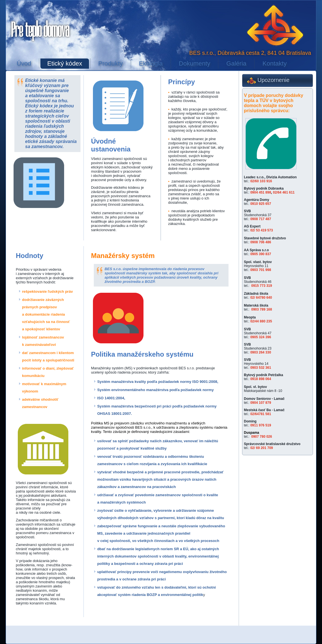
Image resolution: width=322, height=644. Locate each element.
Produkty (111, 63)
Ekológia (151, 63)
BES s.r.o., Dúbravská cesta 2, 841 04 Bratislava (250, 53)
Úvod (24, 63)
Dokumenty (194, 63)
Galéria (236, 63)
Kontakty (275, 63)
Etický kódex (65, 63)
